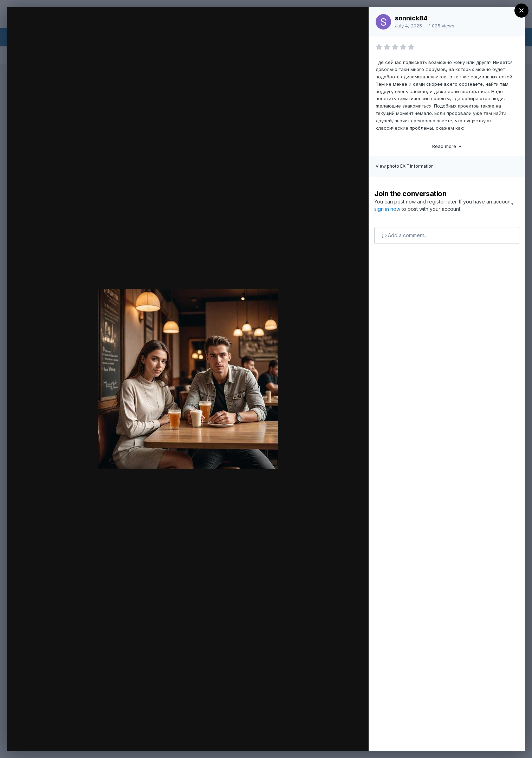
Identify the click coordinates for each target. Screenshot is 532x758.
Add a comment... (404, 235)
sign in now (387, 209)
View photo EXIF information (405, 166)
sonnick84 (411, 18)
